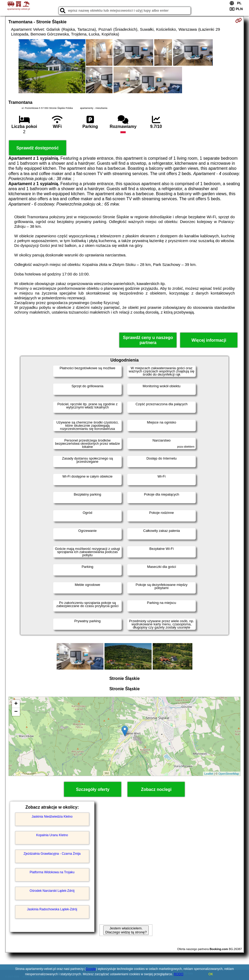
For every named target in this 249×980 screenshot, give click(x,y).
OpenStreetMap (229, 774)
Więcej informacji (209, 340)
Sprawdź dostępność (38, 148)
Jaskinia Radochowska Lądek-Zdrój (52, 909)
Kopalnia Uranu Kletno (52, 835)
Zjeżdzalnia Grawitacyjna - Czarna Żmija (52, 854)
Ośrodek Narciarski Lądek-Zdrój (52, 891)
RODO (179, 974)
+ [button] (16, 704)
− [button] (16, 712)
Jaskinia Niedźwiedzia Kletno (52, 817)
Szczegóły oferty (93, 789)
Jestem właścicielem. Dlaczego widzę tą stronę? (126, 930)
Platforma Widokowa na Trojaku (52, 872)
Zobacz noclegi (156, 789)
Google (91, 969)
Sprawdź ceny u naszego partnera (148, 340)
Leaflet (209, 774)
